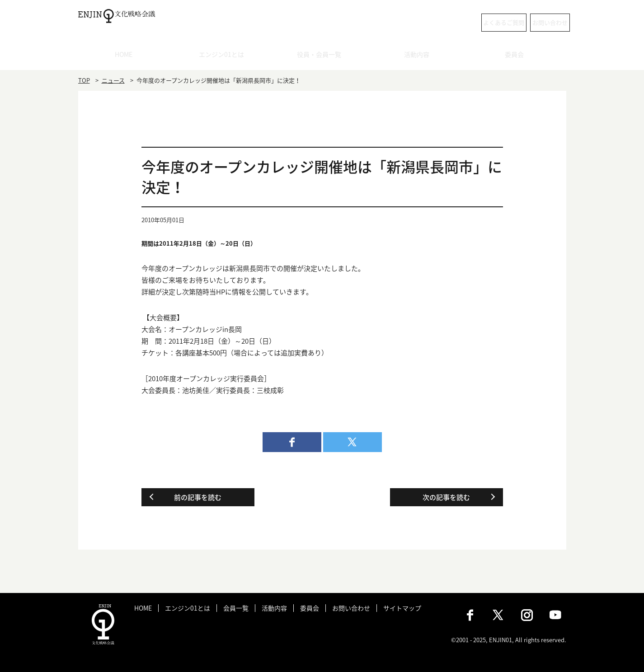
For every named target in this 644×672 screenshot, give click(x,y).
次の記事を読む (446, 497)
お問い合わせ (530, 22)
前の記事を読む (198, 497)
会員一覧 (236, 608)
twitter (353, 442)
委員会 (517, 56)
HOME (127, 56)
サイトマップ (402, 608)
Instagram (527, 615)
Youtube (555, 615)
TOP (84, 80)
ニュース (113, 80)
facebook (292, 442)
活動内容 (420, 56)
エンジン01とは (225, 56)
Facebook (470, 615)
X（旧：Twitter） (498, 615)
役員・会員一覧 (322, 56)
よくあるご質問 (451, 22)
